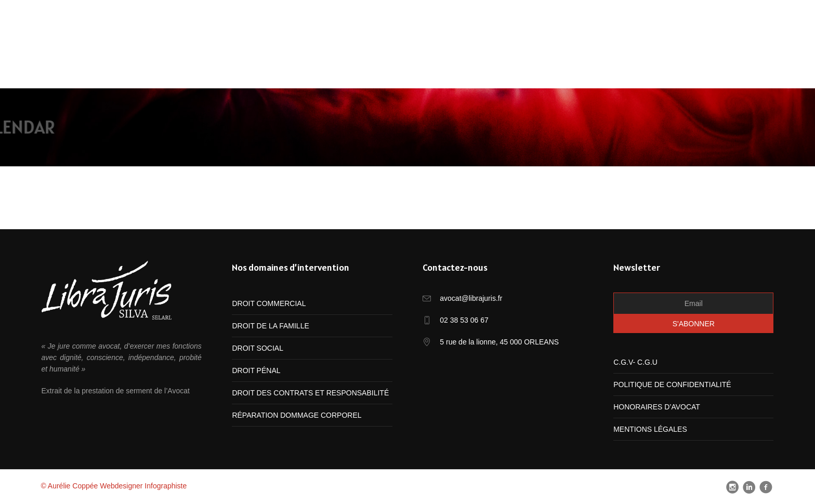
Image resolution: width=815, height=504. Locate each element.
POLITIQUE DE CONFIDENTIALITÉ (672, 384)
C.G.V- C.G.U (635, 362)
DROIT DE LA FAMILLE (270, 326)
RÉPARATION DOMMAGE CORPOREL (297, 415)
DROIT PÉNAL (256, 370)
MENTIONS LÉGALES (650, 429)
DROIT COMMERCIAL (269, 303)
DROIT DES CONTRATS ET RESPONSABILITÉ (310, 393)
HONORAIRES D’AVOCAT (657, 407)
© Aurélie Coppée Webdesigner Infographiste (114, 486)
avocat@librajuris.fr (471, 298)
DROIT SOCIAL (258, 348)
